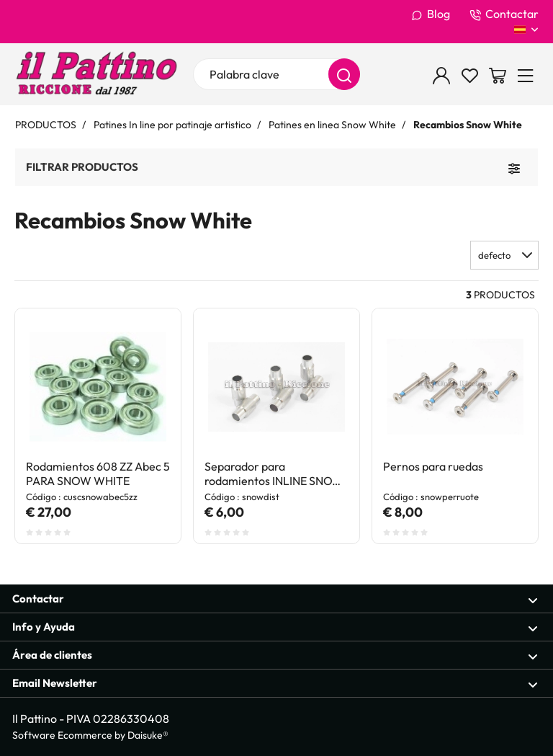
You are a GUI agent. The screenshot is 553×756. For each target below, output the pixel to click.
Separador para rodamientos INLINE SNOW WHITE (274, 474)
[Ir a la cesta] (498, 75)
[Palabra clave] (276, 74)
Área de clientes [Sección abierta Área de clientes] (275, 655)
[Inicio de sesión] (441, 75)
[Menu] (526, 75)
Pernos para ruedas (433, 466)
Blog (431, 14)
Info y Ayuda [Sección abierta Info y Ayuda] (275, 627)
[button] (504, 255)
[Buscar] (344, 74)
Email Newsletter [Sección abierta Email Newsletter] (275, 684)
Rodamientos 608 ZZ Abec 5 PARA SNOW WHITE (98, 473)
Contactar (504, 14)
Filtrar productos (82, 166)
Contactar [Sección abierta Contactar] (275, 599)
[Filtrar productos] (514, 167)
